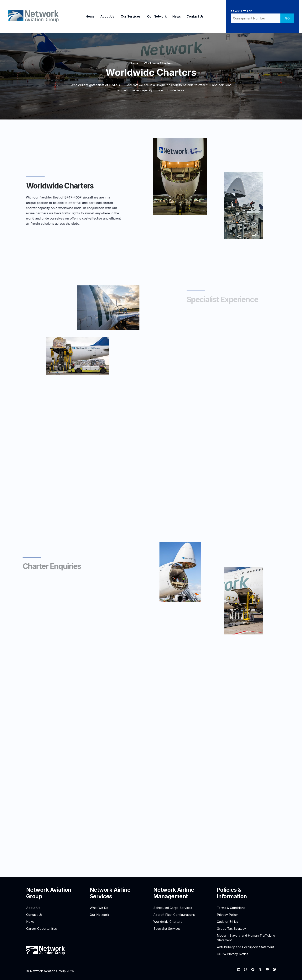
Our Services (131, 16)
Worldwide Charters (168, 922)
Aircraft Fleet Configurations (174, 915)
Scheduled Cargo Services (173, 908)
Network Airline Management (174, 893)
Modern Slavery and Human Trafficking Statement (246, 938)
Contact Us (195, 16)
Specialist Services (167, 929)
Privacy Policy (227, 915)
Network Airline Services (110, 893)
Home (90, 16)
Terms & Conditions (231, 908)
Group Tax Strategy (231, 929)
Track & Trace (241, 11)
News (177, 16)
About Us (107, 16)
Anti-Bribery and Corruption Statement (245, 947)
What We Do (99, 908)
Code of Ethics (227, 922)
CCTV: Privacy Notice (233, 954)
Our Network (157, 16)
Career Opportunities (42, 929)
